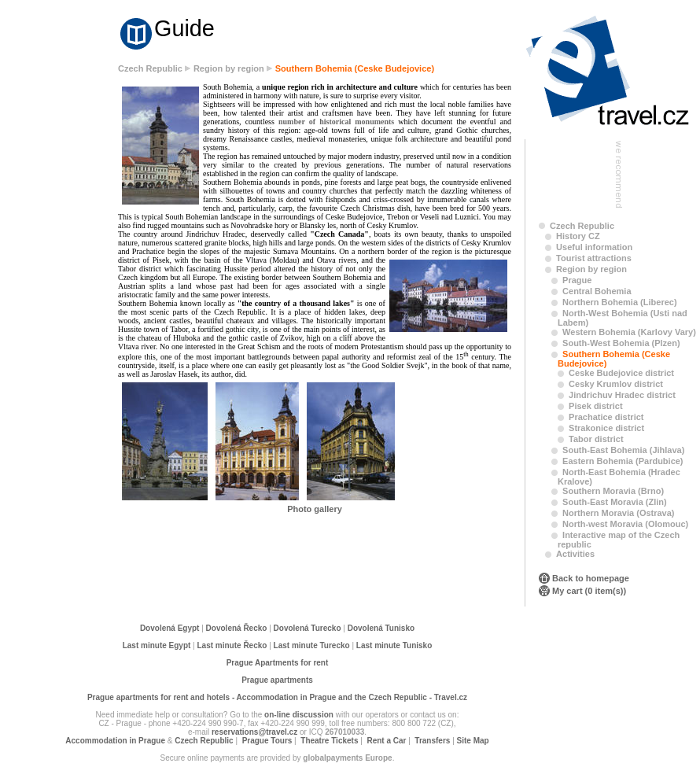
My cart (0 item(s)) (589, 591)
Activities (575, 554)
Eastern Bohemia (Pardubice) (623, 461)
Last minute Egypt (157, 645)
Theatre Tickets (329, 741)
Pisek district (595, 406)
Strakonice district (606, 428)
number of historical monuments (336, 122)
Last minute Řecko (232, 645)
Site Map (473, 741)
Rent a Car (386, 741)
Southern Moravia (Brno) (613, 491)
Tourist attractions (594, 258)
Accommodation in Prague (115, 741)
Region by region (229, 68)
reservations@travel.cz (254, 732)
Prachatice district (606, 417)
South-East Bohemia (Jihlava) (623, 450)
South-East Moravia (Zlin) (615, 502)
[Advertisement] (63, 308)
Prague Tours (267, 741)
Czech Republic (150, 68)
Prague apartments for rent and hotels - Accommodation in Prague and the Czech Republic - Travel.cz (277, 697)
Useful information (594, 247)
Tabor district (596, 439)
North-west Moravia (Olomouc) (625, 524)
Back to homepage (591, 578)
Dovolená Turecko (308, 628)
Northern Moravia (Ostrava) (618, 513)
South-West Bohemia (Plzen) (621, 343)
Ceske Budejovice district (621, 373)
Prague (577, 280)
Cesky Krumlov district (616, 384)
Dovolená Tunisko (381, 628)
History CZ (578, 236)
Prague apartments (277, 680)
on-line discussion (299, 715)
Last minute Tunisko (394, 645)
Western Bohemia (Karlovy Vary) (629, 332)
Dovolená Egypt (170, 628)
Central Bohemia (597, 291)
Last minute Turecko (312, 645)
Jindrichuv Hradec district (622, 395)
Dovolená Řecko (237, 628)
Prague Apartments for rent (278, 663)
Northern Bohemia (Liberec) (619, 302)
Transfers (432, 741)
